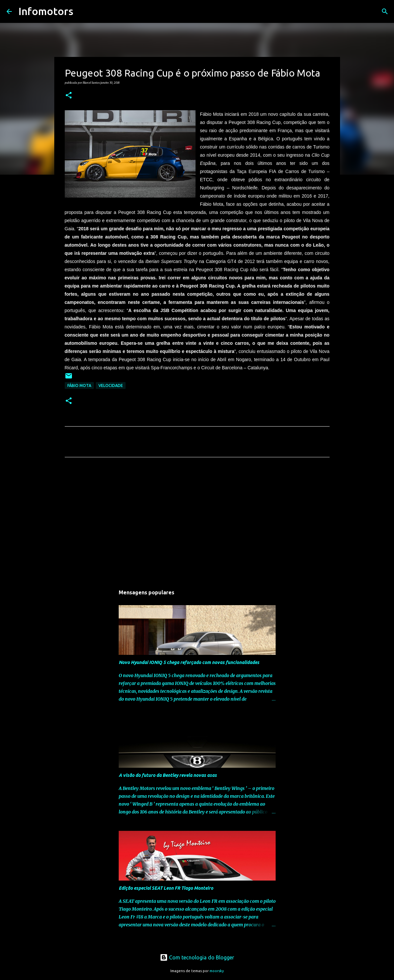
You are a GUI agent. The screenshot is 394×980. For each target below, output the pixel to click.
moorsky (217, 971)
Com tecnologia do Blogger (197, 957)
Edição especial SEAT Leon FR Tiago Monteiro (166, 888)
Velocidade (111, 385)
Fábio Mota (79, 385)
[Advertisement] (197, 523)
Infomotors (46, 11)
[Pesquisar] (82, 11)
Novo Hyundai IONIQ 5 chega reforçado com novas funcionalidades (189, 662)
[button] (69, 96)
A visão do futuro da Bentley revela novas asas (168, 775)
